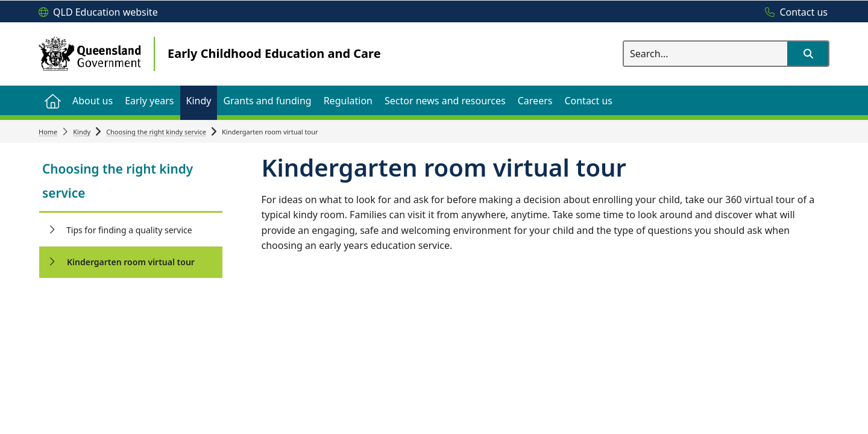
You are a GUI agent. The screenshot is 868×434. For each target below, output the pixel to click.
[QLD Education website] (98, 13)
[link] (131, 182)
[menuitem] (52, 100)
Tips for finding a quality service (129, 230)
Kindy (82, 132)
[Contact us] (793, 13)
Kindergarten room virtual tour (131, 262)
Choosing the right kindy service (156, 132)
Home (48, 132)
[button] (808, 54)
